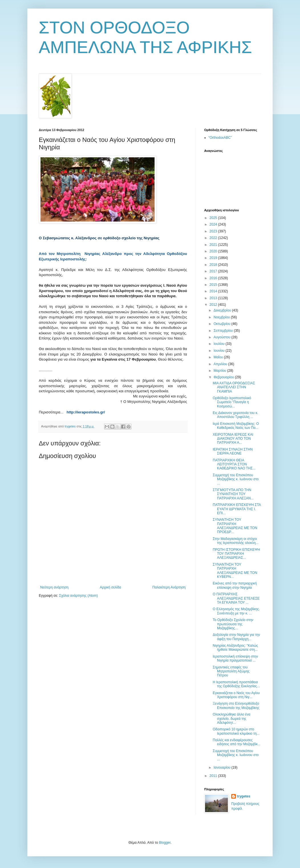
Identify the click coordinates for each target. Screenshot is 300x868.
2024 (214, 224)
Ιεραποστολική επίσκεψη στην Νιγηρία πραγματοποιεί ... (235, 658)
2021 (214, 245)
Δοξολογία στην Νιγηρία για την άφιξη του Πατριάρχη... (236, 637)
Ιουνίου (220, 351)
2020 (214, 251)
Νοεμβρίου (222, 317)
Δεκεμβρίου (223, 310)
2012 (214, 305)
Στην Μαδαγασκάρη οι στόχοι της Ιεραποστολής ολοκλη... (236, 541)
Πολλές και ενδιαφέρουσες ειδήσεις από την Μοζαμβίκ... (237, 742)
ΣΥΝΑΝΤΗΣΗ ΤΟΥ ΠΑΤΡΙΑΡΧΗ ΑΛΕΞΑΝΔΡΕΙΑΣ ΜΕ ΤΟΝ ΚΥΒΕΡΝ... (235, 571)
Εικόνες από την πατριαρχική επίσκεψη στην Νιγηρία (235, 585)
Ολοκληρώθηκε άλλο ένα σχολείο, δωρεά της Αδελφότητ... (232, 719)
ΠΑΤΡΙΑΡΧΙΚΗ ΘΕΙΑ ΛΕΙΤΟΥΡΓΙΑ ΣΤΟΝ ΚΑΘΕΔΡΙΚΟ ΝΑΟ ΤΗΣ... (234, 464)
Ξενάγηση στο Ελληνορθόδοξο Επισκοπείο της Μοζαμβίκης (236, 706)
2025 (214, 218)
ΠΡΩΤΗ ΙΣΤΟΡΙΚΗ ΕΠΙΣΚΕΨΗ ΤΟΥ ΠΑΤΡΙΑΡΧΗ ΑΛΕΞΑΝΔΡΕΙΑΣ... (236, 554)
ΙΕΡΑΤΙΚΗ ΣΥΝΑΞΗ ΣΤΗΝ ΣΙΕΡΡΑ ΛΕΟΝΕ (233, 451)
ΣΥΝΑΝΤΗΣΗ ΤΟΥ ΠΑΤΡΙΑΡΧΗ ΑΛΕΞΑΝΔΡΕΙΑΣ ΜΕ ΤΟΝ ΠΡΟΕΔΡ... (235, 526)
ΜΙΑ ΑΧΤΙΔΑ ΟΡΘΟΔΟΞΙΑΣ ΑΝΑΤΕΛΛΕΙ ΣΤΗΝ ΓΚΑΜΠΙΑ (234, 387)
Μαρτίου (220, 371)
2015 (214, 285)
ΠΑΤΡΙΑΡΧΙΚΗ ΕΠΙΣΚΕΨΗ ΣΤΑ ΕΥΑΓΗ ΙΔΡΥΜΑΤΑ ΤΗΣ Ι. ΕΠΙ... (237, 509)
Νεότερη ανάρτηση (54, 587)
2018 (214, 265)
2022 (214, 238)
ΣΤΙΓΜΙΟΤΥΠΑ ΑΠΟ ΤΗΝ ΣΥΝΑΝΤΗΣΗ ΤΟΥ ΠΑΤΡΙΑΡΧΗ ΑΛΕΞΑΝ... (233, 494)
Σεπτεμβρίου (224, 331)
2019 (214, 258)
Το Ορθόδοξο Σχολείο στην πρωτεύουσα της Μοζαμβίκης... (233, 624)
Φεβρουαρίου (224, 377)
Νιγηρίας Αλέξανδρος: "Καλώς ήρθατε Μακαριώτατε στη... (235, 648)
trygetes (244, 796)
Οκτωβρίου (222, 324)
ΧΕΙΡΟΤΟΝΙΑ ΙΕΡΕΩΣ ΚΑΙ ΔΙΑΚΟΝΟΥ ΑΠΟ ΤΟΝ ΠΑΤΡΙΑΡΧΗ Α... (233, 439)
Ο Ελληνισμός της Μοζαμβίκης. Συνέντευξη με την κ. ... (236, 611)
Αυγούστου (222, 337)
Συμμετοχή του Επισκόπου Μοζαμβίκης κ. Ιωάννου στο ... (236, 479)
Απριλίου (221, 364)
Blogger (165, 843)
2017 (214, 271)
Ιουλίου (220, 344)
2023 (214, 231)
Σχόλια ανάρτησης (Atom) (78, 596)
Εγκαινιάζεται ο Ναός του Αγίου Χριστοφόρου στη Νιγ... (236, 695)
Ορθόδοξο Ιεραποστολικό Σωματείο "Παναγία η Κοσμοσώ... (232, 402)
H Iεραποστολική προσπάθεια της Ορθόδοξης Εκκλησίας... (236, 684)
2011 (214, 776)
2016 (214, 278)
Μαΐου (219, 357)
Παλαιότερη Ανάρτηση (169, 587)
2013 (214, 298)
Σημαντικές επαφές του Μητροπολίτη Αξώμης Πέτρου (231, 671)
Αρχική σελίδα (111, 587)
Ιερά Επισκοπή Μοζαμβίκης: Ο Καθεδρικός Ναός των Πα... (236, 426)
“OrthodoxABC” (220, 138)
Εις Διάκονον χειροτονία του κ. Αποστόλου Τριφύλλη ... (236, 415)
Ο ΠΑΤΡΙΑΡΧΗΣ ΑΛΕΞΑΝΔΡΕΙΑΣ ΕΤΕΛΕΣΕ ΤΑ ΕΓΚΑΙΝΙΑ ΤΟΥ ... (236, 598)
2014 (214, 291)
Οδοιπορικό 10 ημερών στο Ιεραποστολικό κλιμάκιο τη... (236, 731)
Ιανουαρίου (223, 767)
